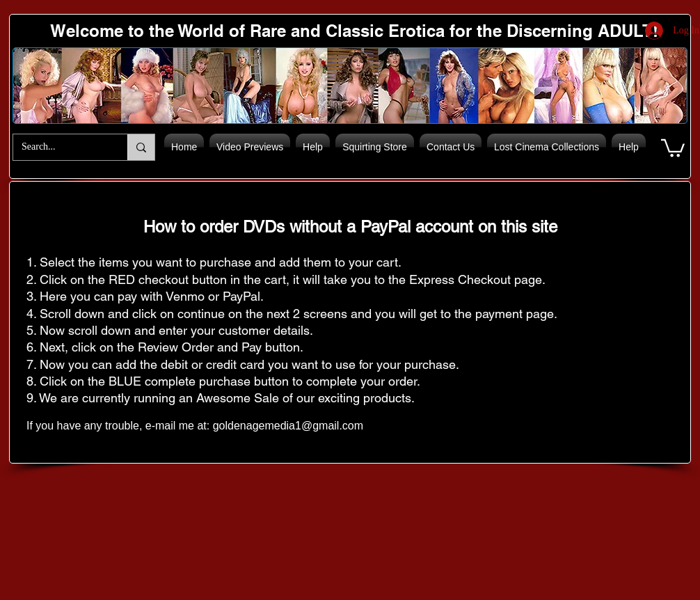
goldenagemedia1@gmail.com (288, 426)
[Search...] (60, 147)
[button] (673, 147)
